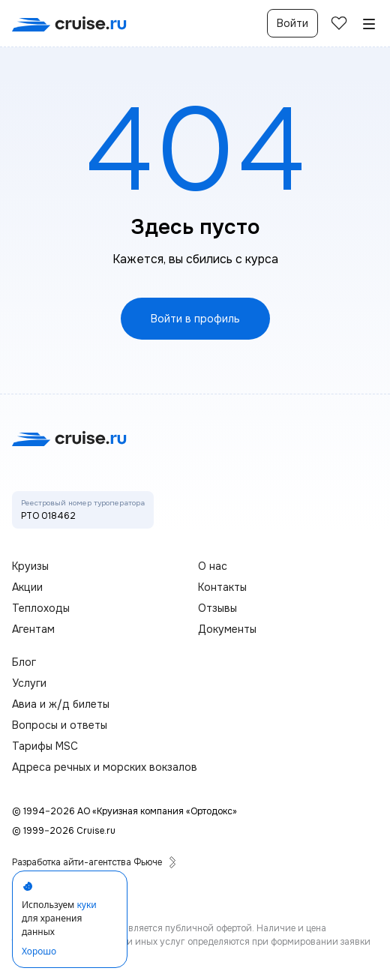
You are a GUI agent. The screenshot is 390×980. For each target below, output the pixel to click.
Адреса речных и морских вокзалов (105, 767)
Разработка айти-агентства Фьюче (94, 862)
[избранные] (339, 23)
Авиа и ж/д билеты (61, 704)
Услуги (29, 683)
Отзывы (217, 608)
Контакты (222, 587)
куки (86, 905)
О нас (213, 566)
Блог (24, 662)
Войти (292, 23)
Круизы (30, 566)
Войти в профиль (195, 319)
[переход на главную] (69, 24)
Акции (27, 587)
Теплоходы (41, 608)
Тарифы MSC (45, 746)
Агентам (33, 629)
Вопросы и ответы (60, 725)
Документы (227, 629)
